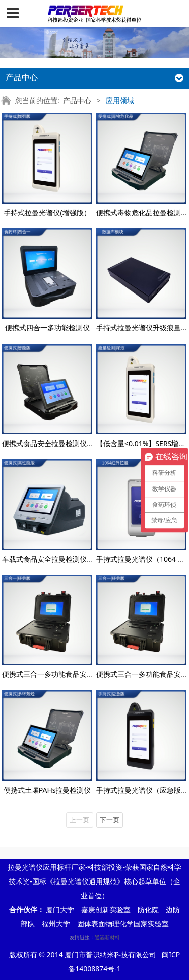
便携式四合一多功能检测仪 (47, 328)
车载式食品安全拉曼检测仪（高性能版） (66, 559)
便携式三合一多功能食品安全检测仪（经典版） (76, 674)
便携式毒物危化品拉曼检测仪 (142, 212)
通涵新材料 (107, 937)
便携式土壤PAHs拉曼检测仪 (47, 790)
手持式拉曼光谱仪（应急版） (142, 790)
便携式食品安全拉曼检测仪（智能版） (62, 443)
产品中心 (77, 100)
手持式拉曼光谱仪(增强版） (47, 212)
